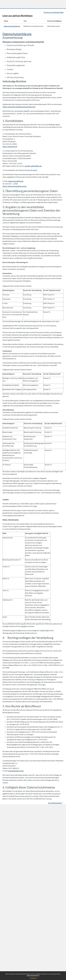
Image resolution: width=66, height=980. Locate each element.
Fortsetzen (33, 978)
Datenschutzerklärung (33, 975)
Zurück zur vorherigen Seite (54, 12)
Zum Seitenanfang (55, 803)
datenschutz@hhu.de (16, 181)
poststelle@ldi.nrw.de (16, 771)
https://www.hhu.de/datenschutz (15, 186)
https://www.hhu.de (10, 146)
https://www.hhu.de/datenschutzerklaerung (19, 107)
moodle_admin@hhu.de (33, 166)
